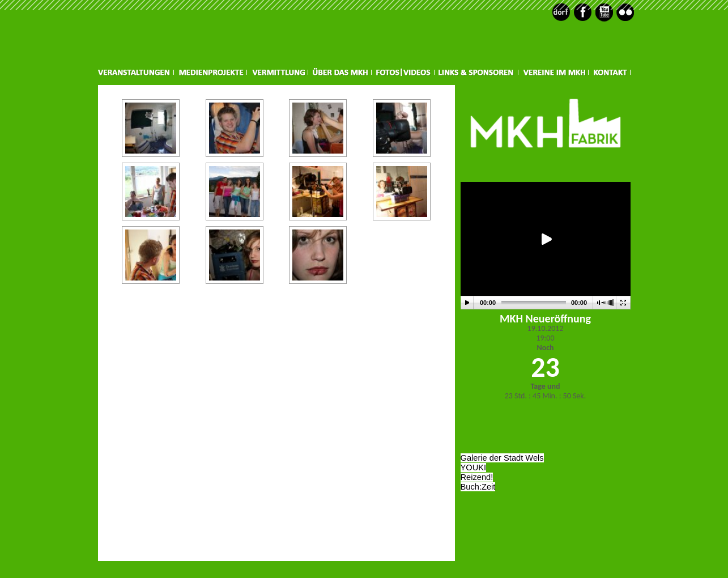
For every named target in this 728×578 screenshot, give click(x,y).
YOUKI (474, 467)
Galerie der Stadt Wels (502, 458)
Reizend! (477, 477)
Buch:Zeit (478, 487)
